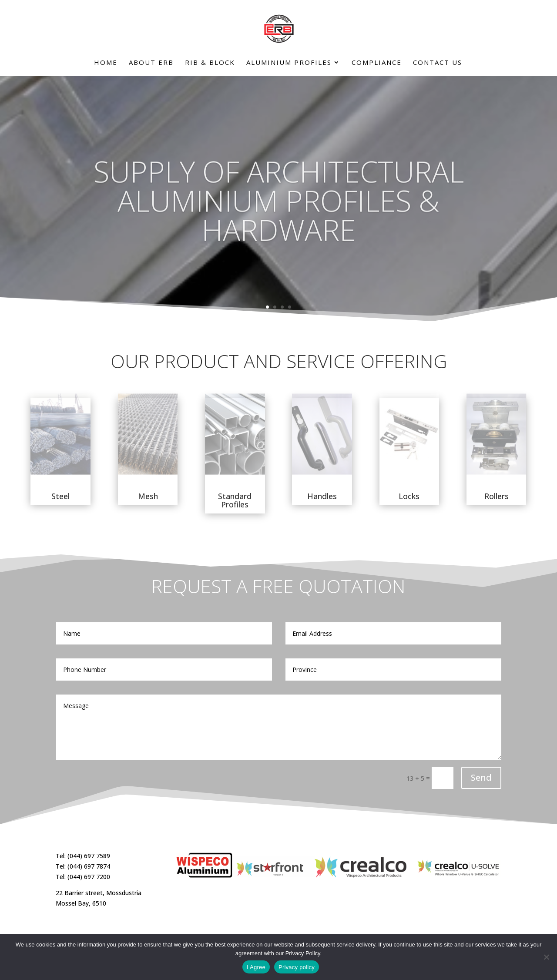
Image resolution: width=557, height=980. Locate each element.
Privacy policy (297, 967)
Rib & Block (210, 63)
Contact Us (438, 63)
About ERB (151, 63)
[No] (546, 957)
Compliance (377, 63)
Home (106, 63)
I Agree (256, 967)
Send (481, 777)
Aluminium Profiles (289, 63)
